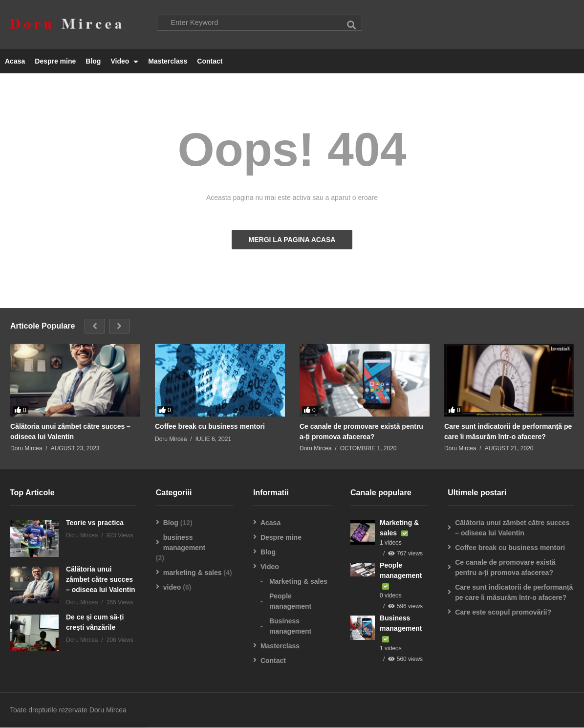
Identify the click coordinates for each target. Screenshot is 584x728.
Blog (93, 62)
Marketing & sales (298, 582)
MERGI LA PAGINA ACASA (292, 240)
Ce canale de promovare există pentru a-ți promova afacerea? (361, 432)
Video (124, 62)
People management (290, 602)
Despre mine (55, 62)
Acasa (15, 62)
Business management (290, 627)
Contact (210, 62)
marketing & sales (193, 573)
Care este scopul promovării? (503, 613)
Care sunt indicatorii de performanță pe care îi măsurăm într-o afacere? (508, 432)
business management (184, 543)
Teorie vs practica (95, 523)
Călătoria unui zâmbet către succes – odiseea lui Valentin (70, 432)
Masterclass (168, 62)
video (172, 588)
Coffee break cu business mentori (210, 427)
